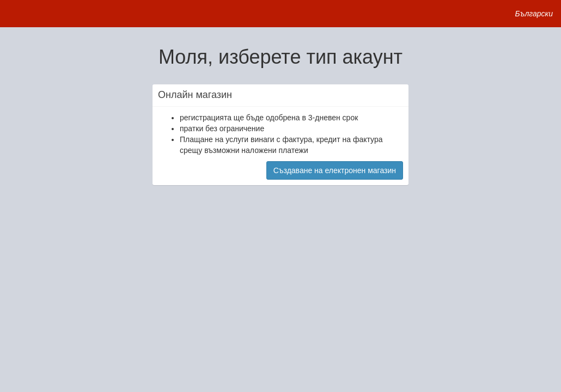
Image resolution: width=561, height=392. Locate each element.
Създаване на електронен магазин (335, 170)
